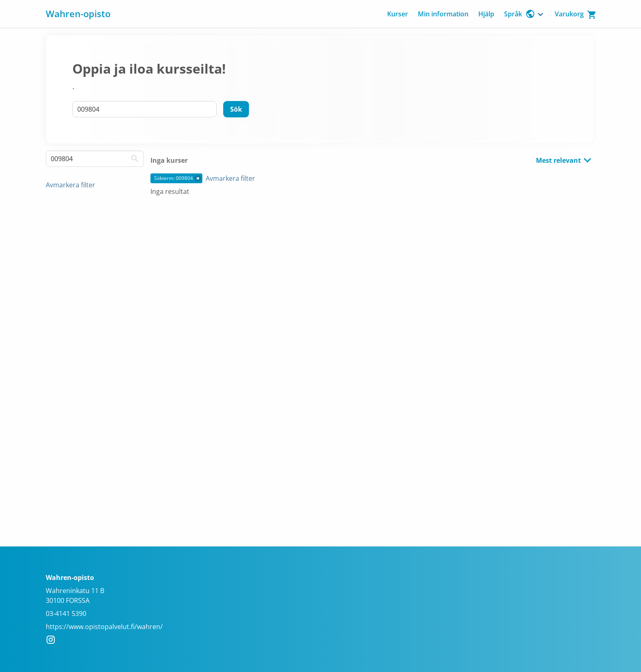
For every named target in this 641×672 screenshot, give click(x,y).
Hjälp (486, 14)
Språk (520, 14)
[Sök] (236, 109)
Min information (443, 14)
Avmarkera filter (71, 185)
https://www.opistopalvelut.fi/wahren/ (104, 627)
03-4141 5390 (66, 614)
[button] (198, 178)
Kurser (398, 14)
